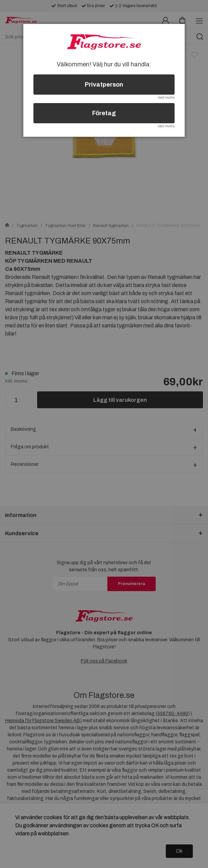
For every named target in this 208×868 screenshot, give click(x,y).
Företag (104, 113)
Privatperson (104, 85)
